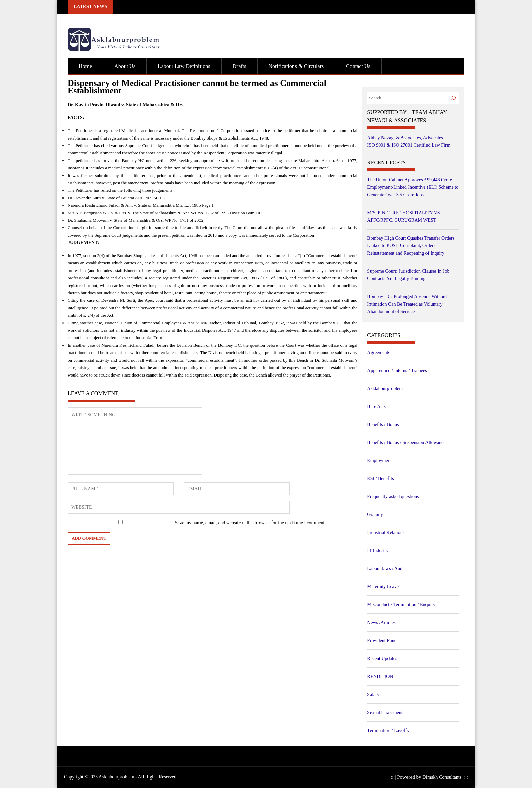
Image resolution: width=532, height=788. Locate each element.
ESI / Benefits (381, 479)
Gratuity (375, 515)
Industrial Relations (386, 533)
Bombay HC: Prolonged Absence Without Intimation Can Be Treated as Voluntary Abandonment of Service (407, 304)
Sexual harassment (385, 712)
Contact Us (358, 66)
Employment (379, 461)
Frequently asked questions (393, 497)
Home (85, 66)
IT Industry (378, 551)
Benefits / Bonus (383, 425)
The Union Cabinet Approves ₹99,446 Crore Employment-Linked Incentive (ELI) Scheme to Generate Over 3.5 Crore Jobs (413, 187)
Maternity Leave (383, 587)
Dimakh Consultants (442, 777)
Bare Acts (376, 407)
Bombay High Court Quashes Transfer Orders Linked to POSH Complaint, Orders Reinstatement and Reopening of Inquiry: (411, 246)
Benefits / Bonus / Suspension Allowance (406, 443)
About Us (125, 66)
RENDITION (380, 676)
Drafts (240, 66)
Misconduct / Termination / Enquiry (401, 604)
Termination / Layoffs (388, 730)
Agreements (379, 353)
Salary (373, 694)
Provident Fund (382, 640)
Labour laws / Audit (386, 569)
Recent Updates (382, 658)
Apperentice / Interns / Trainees (397, 371)
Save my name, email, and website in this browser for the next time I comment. (250, 523)
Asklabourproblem (385, 389)
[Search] (453, 98)
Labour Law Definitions (184, 66)
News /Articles (381, 622)
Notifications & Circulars (296, 66)
